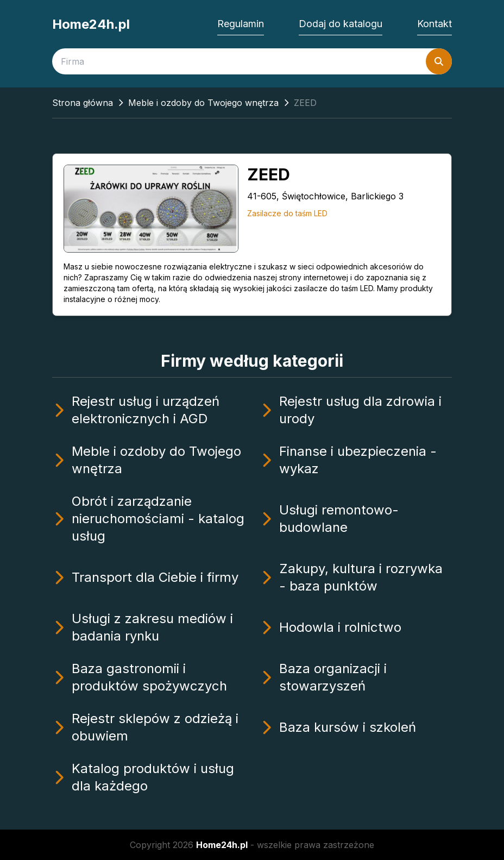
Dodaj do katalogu (341, 24)
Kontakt (434, 24)
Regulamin (241, 24)
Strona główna (83, 103)
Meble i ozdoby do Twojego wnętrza (203, 103)
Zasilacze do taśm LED (287, 213)
